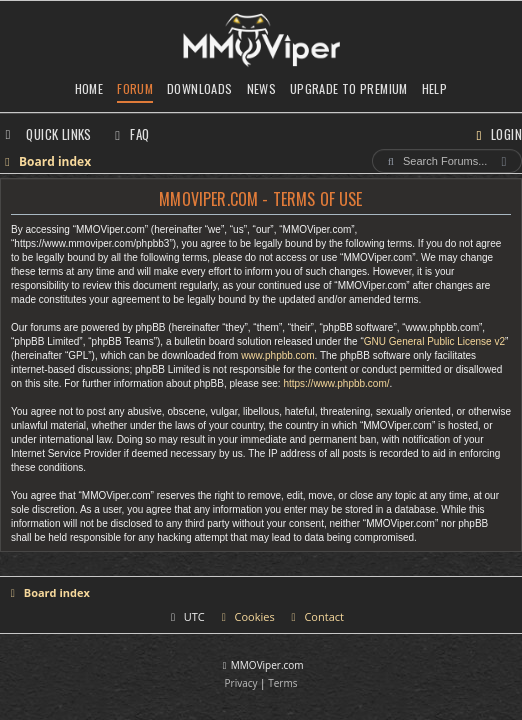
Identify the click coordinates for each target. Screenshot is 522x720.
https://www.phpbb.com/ (336, 383)
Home (89, 88)
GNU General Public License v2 (434, 341)
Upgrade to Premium (349, 88)
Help (435, 88)
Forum (135, 88)
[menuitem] (130, 134)
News (262, 88)
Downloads (199, 88)
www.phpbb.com (277, 355)
